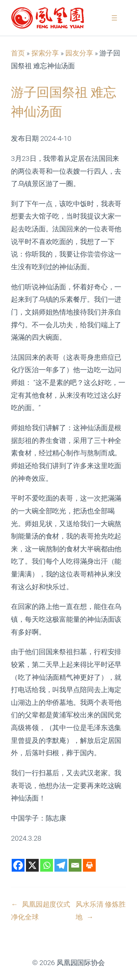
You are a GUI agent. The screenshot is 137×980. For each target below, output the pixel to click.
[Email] (75, 865)
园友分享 (79, 53)
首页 (18, 53)
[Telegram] (61, 865)
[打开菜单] (114, 18)
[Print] (89, 865)
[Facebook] (18, 865)
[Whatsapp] (47, 865)
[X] (32, 865)
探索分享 (45, 53)
